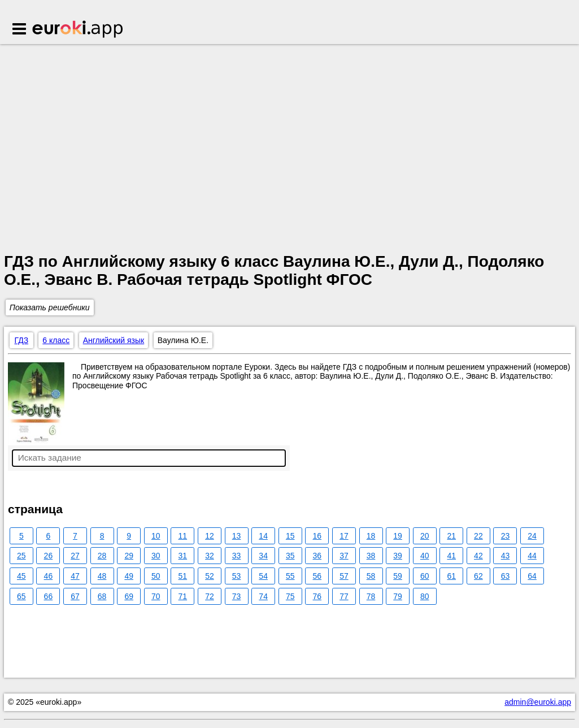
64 (532, 576)
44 (532, 556)
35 (290, 556)
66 (49, 596)
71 (183, 596)
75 (290, 596)
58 (371, 576)
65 (21, 596)
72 (210, 596)
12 (210, 536)
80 (425, 596)
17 (344, 536)
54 (263, 576)
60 (425, 576)
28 (102, 556)
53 (237, 576)
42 (478, 556)
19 (398, 536)
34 (263, 556)
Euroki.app (78, 30)
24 (532, 536)
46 (49, 576)
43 (506, 556)
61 (452, 576)
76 (317, 596)
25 (21, 556)
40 (425, 556)
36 (317, 556)
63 (506, 576)
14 (263, 536)
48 (102, 576)
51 (183, 576)
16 (317, 536)
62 (478, 576)
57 (344, 576)
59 (398, 576)
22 (478, 536)
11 (183, 536)
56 (317, 576)
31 (183, 556)
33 (237, 556)
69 (129, 596)
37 (344, 556)
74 (263, 596)
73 (237, 596)
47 (75, 576)
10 (156, 536)
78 (371, 596)
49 (129, 576)
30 (156, 556)
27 (75, 556)
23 (506, 536)
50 (156, 576)
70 (156, 596)
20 (425, 536)
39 (398, 556)
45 (21, 576)
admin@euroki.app (538, 702)
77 (344, 596)
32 (210, 556)
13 (237, 536)
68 (102, 596)
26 (49, 556)
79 (398, 596)
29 (129, 556)
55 (290, 576)
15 (290, 536)
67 (75, 596)
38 (371, 556)
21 (452, 536)
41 (452, 556)
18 (371, 536)
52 (210, 576)
